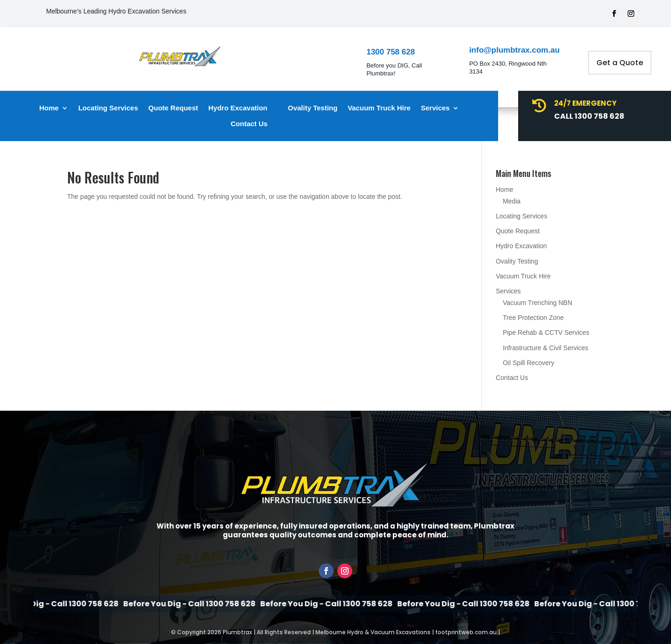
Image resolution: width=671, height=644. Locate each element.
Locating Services (108, 108)
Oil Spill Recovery (528, 363)
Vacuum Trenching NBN (537, 303)
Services (435, 108)
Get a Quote (620, 63)
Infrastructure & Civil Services (546, 348)
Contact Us (249, 124)
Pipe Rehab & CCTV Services (546, 332)
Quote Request (173, 108)
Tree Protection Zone (533, 318)
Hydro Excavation (238, 108)
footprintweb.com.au (466, 632)
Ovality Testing (313, 108)
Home (49, 108)
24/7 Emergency (585, 103)
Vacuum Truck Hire (379, 108)
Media (512, 201)
